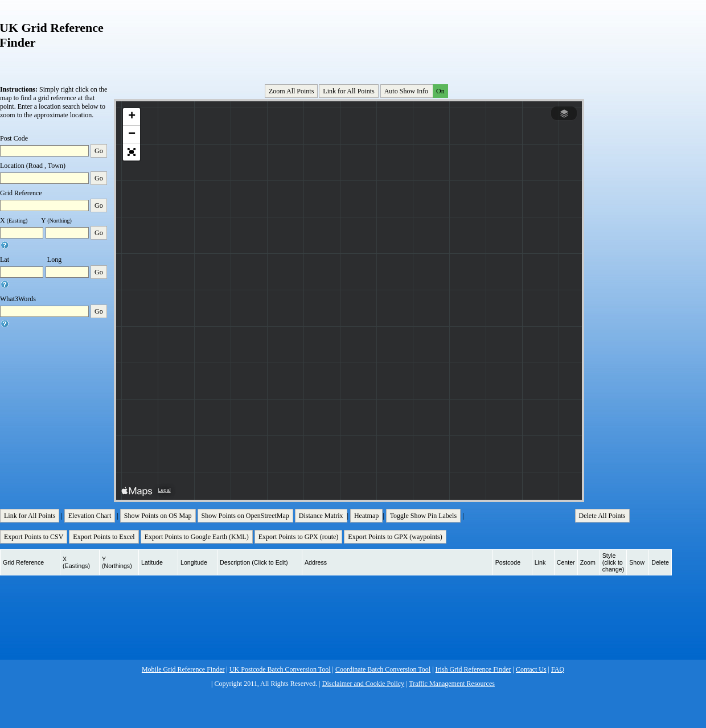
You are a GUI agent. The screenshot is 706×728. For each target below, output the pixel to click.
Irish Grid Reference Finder (473, 669)
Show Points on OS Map (158, 516)
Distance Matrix (321, 516)
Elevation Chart (90, 516)
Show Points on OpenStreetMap (245, 516)
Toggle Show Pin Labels (424, 516)
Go (99, 151)
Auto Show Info (415, 91)
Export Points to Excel (104, 537)
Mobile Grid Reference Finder (183, 669)
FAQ (558, 669)
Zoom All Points (291, 91)
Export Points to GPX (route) (299, 537)
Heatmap (366, 516)
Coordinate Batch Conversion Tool (383, 669)
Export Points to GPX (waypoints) (395, 537)
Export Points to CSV (34, 537)
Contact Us (531, 669)
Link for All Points (348, 91)
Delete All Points (602, 516)
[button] (132, 117)
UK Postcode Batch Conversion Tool (280, 669)
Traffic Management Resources (452, 684)
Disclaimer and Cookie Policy (363, 684)
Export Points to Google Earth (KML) (197, 537)
